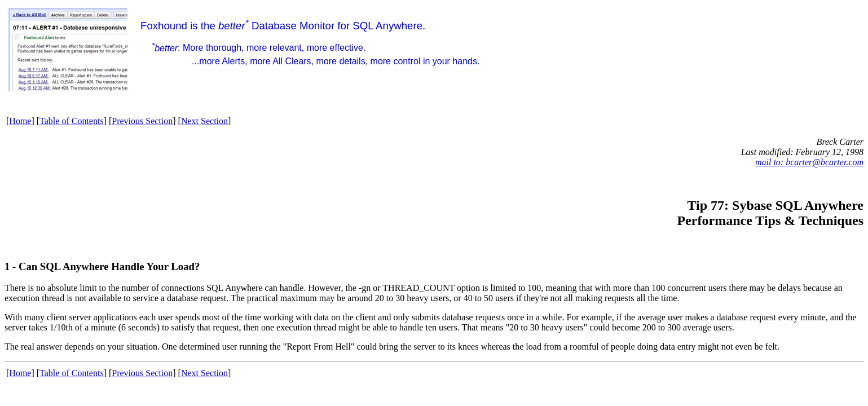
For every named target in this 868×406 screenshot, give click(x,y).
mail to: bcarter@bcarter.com (809, 162)
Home (20, 121)
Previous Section (142, 121)
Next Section (204, 121)
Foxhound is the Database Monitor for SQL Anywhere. (310, 43)
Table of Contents (72, 121)
